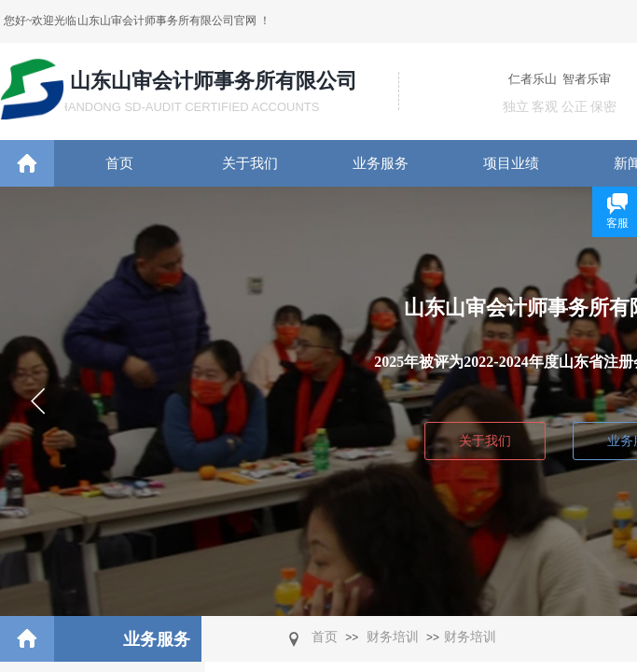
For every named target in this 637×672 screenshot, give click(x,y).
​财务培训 (470, 637)
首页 (119, 163)
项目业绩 (511, 163)
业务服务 (381, 163)
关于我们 (250, 163)
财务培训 (393, 637)
